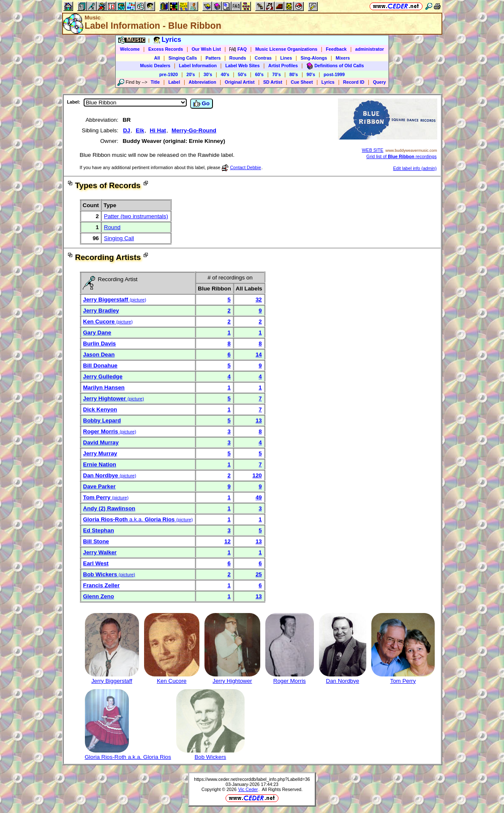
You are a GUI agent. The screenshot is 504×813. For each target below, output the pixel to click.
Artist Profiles (283, 66)
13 (259, 420)
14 (259, 354)
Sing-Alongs (314, 58)
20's (191, 74)
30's (208, 74)
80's (294, 74)
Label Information (198, 66)
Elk (140, 130)
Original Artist (240, 82)
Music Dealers (155, 66)
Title (155, 82)
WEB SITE (373, 150)
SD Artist (273, 82)
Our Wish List (206, 49)
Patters (213, 58)
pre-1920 (169, 74)
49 (259, 497)
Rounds (238, 58)
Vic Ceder (248, 789)
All (157, 58)
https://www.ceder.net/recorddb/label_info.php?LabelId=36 (252, 779)
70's (276, 74)
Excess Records (166, 49)
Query (380, 82)
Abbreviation (203, 82)
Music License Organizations (286, 49)
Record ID (354, 82)
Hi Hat (158, 130)
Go (202, 104)
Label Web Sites (242, 66)
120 (257, 475)
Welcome (130, 49)
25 (259, 574)
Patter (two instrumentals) (136, 216)
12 (227, 541)
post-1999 (334, 74)
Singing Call (119, 238)
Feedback (336, 49)
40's (225, 74)
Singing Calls (183, 58)
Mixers (343, 58)
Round (112, 227)
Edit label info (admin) (415, 168)
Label (174, 82)
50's (242, 74)
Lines (286, 58)
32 (259, 300)
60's (259, 74)
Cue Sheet (302, 82)
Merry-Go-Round (194, 130)
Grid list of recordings (401, 156)
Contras (263, 58)
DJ (127, 130)
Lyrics (328, 82)
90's (311, 74)
